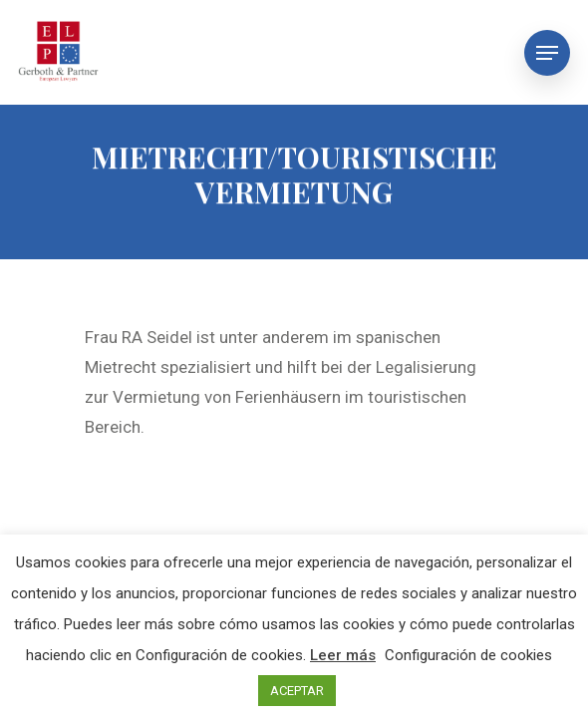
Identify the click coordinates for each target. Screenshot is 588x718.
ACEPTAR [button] (297, 691)
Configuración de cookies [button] (468, 655)
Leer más (343, 655)
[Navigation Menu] (547, 53)
